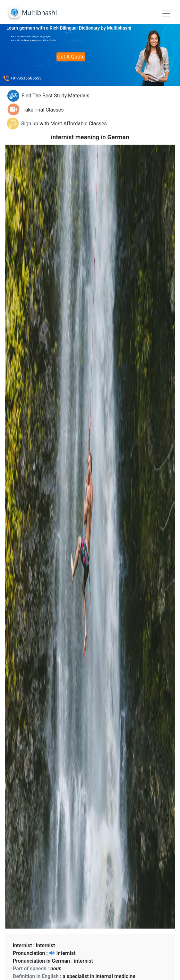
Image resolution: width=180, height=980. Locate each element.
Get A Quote (71, 57)
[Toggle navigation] (166, 13)
